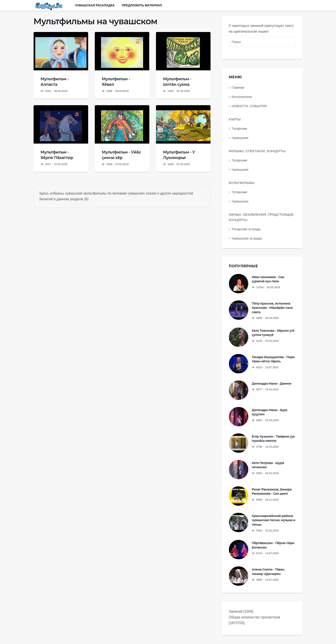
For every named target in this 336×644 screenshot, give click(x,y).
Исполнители (242, 97)
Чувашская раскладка (95, 5)
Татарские (240, 128)
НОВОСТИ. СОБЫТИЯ (249, 106)
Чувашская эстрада (247, 238)
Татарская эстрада (246, 229)
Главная (238, 87)
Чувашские (240, 138)
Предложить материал (142, 5)
